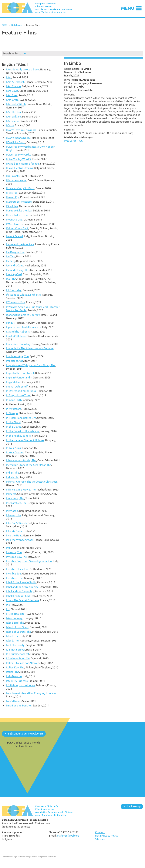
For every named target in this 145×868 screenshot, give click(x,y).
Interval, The (13, 515)
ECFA (4, 25)
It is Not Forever (16, 649)
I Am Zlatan (13, 121)
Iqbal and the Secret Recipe (22, 587)
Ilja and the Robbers (18, 331)
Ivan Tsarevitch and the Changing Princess (31, 693)
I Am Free (12, 95)
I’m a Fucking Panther (19, 705)
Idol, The (11, 279)
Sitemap (100, 839)
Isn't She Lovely (15, 645)
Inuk (9, 548)
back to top (134, 806)
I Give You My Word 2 (18, 154)
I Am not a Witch (16, 104)
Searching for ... (12, 53)
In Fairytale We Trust (18, 395)
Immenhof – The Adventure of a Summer (30, 348)
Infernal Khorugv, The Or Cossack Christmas (32, 482)
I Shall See (12, 206)
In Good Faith (14, 400)
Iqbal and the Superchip (20, 591)
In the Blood (13, 422)
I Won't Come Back (17, 228)
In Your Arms (13, 448)
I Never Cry (13, 197)
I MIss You (12, 193)
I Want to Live (14, 219)
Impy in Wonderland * (19, 377)
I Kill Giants (13, 176)
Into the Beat (14, 535)
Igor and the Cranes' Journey (23, 315)
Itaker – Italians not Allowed (23, 663)
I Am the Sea (13, 112)
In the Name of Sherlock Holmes (25, 440)
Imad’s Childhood (16, 336)
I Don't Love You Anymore (21, 130)
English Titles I (15, 64)
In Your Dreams (15, 452)
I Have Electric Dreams (19, 168)
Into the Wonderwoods (20, 540)
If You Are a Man (15, 302)
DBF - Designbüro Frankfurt (44, 857)
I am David (12, 91)
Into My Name (14, 531)
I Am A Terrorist (15, 82)
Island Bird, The (15, 623)
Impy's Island (14, 382)
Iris (8, 605)
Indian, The (13, 473)
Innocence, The (15, 498)
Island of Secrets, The (19, 632)
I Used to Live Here (17, 215)
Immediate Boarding (18, 344)
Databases (17, 25)
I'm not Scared (14, 236)
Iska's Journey (14, 618)
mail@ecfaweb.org (68, 836)
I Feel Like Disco (16, 142)
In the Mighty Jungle (18, 436)
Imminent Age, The (17, 356)
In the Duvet (13, 427)
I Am (9, 77)
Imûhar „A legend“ (17, 386)
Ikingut (10, 323)
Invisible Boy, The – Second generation (29, 561)
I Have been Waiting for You (22, 164)
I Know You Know (16, 180)
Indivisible (12, 477)
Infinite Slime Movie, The (21, 489)
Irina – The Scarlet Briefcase (22, 600)
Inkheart (11, 494)
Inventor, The (14, 552)
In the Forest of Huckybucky (23, 431)
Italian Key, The (15, 667)
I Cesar (10, 125)
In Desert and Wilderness (21, 391)
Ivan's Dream (14, 701)
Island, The (12, 636)
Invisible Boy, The (16, 557)
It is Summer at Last (18, 654)
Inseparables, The (16, 503)
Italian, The (13, 672)
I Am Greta (12, 100)
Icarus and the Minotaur (20, 244)
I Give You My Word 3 (18, 159)
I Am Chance (13, 86)
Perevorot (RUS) (74, 141)
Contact (100, 832)
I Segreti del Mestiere (19, 202)
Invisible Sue (13, 573)
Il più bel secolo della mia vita (24, 327)
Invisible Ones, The (17, 569)
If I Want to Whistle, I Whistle (23, 295)
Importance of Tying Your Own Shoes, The (31, 365)
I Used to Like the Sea (19, 210)
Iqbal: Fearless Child (18, 596)
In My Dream (13, 409)
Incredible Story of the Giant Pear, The (29, 465)
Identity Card (14, 274)
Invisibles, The (14, 578)
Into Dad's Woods (16, 523)
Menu (128, 8)
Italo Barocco (14, 676)
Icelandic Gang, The (18, 270)
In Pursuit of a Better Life (21, 418)
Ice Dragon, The (15, 252)
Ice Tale (11, 256)
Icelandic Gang (15, 265)
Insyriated (12, 511)
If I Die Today (14, 290)
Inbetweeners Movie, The (21, 460)
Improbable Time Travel (20, 373)
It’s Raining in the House (20, 685)
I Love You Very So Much (20, 188)
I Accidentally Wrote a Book (22, 69)
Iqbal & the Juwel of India (21, 582)
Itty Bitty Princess (17, 681)
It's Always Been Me (18, 658)
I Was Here (12, 224)
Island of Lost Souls (17, 627)
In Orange (12, 413)
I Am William (13, 116)
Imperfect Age (15, 361)
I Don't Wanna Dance (18, 138)
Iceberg (11, 261)
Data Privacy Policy (107, 836)
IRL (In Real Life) (16, 614)
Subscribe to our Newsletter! (25, 733)
